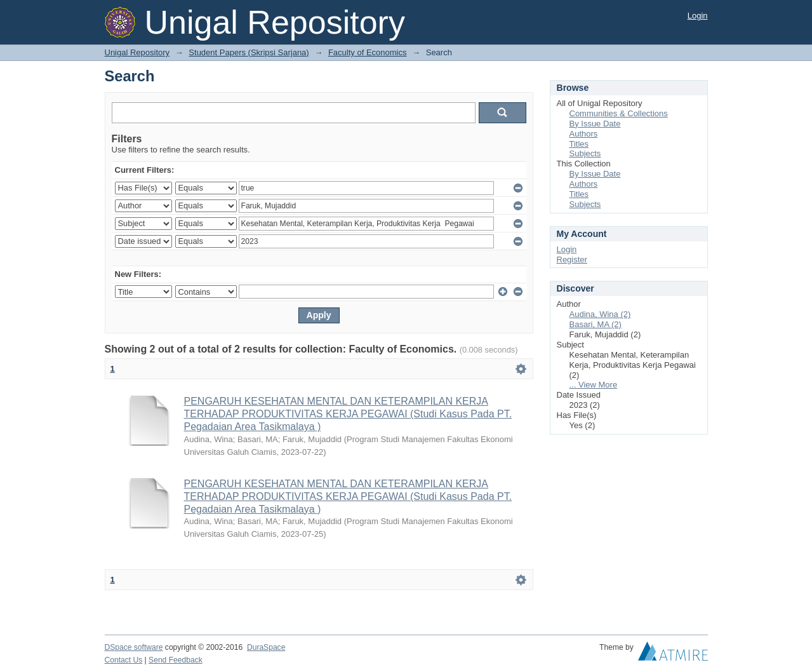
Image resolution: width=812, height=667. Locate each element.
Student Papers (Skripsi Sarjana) (249, 52)
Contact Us (124, 660)
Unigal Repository (137, 52)
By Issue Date (595, 124)
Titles (579, 144)
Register (572, 259)
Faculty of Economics (368, 52)
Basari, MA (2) (596, 324)
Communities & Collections (619, 113)
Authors (584, 134)
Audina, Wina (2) (600, 314)
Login (698, 16)
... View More (594, 385)
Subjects (585, 153)
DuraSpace (266, 647)
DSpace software (134, 647)
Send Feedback (176, 660)
